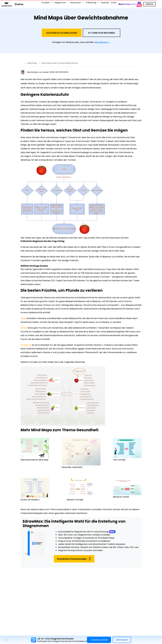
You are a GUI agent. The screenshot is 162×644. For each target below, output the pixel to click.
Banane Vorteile (75, 500)
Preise (114, 3)
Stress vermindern (30, 500)
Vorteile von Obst (38, 362)
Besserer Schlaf (121, 497)
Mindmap (32, 63)
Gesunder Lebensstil (72, 467)
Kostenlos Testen (99, 640)
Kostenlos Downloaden (62, 33)
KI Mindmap (93, 3)
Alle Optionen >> (102, 42)
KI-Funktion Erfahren (102, 33)
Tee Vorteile (119, 460)
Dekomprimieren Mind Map (34, 460)
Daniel (46, 72)
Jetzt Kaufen (122, 640)
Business (105, 3)
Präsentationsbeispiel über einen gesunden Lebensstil (48, 513)
